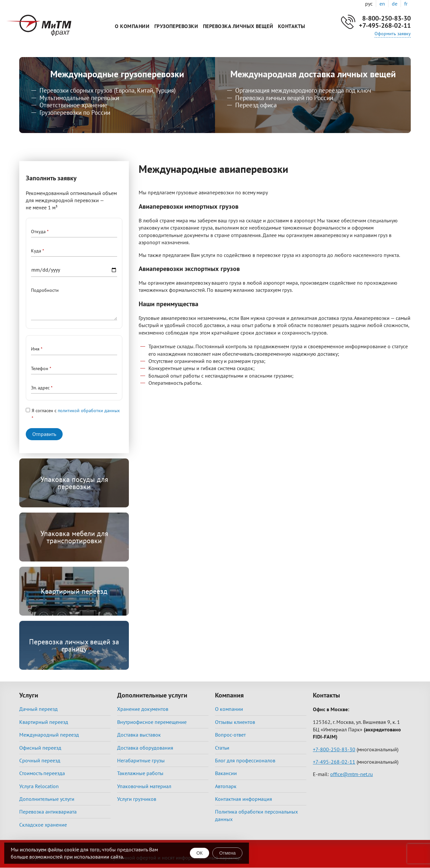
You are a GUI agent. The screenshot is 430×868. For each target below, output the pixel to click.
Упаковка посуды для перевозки (74, 483)
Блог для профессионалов (245, 760)
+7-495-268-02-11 (385, 25)
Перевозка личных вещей (238, 26)
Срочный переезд (40, 760)
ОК (200, 853)
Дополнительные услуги (47, 799)
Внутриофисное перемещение (152, 722)
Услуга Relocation (39, 786)
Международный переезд (49, 735)
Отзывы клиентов (235, 722)
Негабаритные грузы (141, 760)
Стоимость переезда (42, 773)
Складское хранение (43, 825)
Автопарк (226, 786)
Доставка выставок (139, 735)
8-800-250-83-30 (386, 18)
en (382, 4)
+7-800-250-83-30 (334, 749)
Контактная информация (244, 799)
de (395, 4)
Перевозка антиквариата (48, 812)
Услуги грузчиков (137, 799)
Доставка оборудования (145, 748)
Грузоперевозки (176, 26)
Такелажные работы (140, 773)
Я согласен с (76, 411)
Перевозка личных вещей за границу (74, 645)
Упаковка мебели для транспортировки (74, 537)
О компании (132, 26)
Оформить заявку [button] (393, 34)
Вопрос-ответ (230, 735)
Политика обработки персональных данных (256, 815)
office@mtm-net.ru (352, 774)
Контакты (292, 26)
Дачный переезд (38, 709)
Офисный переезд (40, 748)
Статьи (222, 748)
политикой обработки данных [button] (89, 411)
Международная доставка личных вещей (313, 74)
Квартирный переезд (74, 591)
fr (406, 4)
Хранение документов (143, 709)
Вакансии (226, 773)
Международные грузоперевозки (117, 74)
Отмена (227, 853)
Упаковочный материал (144, 786)
